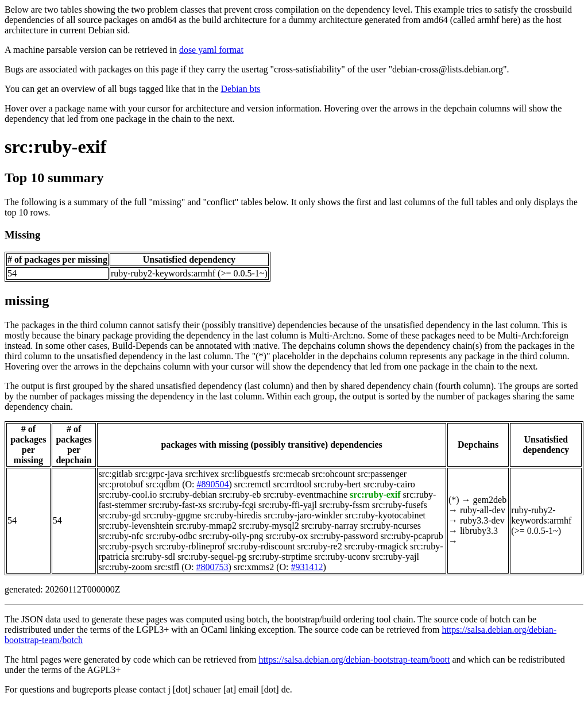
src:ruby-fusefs (400, 505)
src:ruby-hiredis (232, 515)
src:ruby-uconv (342, 557)
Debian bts (241, 89)
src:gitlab (115, 474)
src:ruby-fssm (345, 505)
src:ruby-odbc (171, 536)
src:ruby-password (344, 536)
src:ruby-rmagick (376, 546)
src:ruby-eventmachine (305, 495)
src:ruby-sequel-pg (212, 557)
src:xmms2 (254, 567)
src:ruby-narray (330, 526)
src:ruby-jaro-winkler (303, 515)
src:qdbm (163, 484)
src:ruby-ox (287, 536)
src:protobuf (121, 484)
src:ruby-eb (240, 495)
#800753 (212, 567)
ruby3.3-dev (482, 520)
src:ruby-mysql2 (269, 526)
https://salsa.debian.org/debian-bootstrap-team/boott (354, 659)
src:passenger (382, 474)
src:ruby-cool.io (127, 495)
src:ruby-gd (119, 515)
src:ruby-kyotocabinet (385, 515)
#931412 (307, 567)
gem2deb (490, 500)
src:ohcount (333, 474)
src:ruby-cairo (389, 484)
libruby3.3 (479, 531)
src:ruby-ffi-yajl (288, 505)
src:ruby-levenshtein (136, 526)
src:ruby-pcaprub (411, 536)
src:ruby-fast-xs (177, 505)
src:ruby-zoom (125, 567)
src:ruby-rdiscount (261, 546)
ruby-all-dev (483, 510)
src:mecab (291, 474)
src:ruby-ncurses (390, 526)
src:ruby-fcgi (232, 505)
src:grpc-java (159, 474)
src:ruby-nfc (121, 536)
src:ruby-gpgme (172, 515)
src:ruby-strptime (280, 557)
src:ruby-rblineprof (190, 546)
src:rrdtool (293, 484)
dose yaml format (211, 50)
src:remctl (253, 484)
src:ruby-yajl (396, 557)
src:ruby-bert (337, 484)
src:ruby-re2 (320, 546)
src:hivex (202, 474)
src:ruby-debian (188, 495)
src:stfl (167, 567)
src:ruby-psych (125, 546)
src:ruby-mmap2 (206, 526)
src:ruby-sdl (153, 557)
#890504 (212, 484)
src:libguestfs (245, 474)
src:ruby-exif (55, 147)
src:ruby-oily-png (231, 536)
